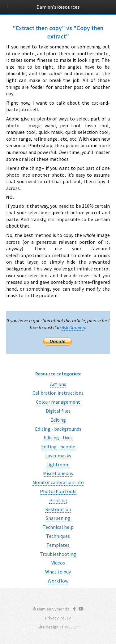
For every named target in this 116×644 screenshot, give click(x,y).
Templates (58, 545)
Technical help (58, 527)
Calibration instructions (58, 393)
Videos (58, 563)
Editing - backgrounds (58, 429)
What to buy (58, 572)
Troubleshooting (58, 554)
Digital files (58, 411)
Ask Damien (73, 327)
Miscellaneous (58, 473)
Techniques (58, 536)
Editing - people (58, 447)
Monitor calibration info (58, 482)
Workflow (58, 581)
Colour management (58, 402)
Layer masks (58, 456)
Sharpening (58, 518)
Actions (58, 384)
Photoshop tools (58, 491)
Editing (58, 420)
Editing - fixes (58, 438)
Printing (58, 500)
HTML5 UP (70, 627)
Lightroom (58, 465)
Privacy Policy (58, 618)
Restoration (58, 509)
